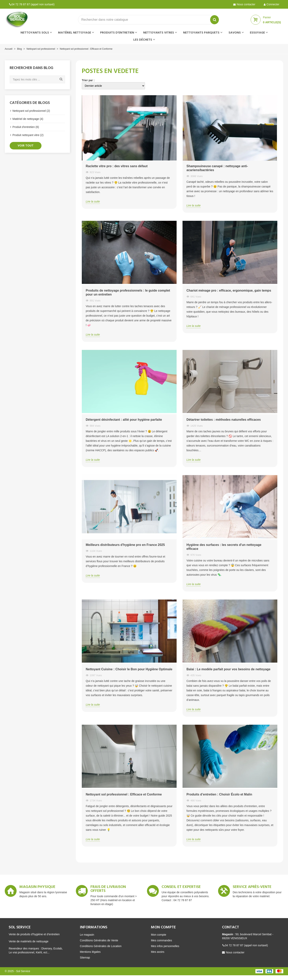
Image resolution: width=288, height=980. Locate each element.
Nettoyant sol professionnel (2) (31, 111)
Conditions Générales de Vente (99, 940)
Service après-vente (252, 888)
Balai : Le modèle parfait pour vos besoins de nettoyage (228, 669)
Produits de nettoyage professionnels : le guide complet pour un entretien (128, 292)
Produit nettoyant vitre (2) (28, 135)
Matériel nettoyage (75, 33)
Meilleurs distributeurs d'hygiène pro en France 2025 (125, 545)
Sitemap (85, 958)
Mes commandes (161, 940)
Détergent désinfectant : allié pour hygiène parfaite (124, 420)
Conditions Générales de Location (101, 946)
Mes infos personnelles (165, 946)
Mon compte (159, 935)
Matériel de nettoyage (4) (28, 119)
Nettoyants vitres (159, 33)
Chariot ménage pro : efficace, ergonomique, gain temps (229, 290)
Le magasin (87, 935)
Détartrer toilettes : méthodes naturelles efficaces (224, 420)
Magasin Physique (37, 888)
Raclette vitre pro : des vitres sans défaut (117, 166)
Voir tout (26, 146)
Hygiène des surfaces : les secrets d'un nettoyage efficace (224, 547)
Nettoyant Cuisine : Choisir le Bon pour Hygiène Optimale (129, 669)
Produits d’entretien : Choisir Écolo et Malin (219, 794)
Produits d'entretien (117, 33)
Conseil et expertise (181, 888)
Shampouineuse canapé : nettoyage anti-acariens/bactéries (217, 168)
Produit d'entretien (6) (26, 127)
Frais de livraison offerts (108, 890)
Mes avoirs (158, 952)
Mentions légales (90, 952)
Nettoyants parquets (201, 33)
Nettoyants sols (35, 33)
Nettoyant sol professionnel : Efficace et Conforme (124, 794)
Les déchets (143, 40)
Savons (235, 33)
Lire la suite (93, 201)
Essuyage (257, 33)
